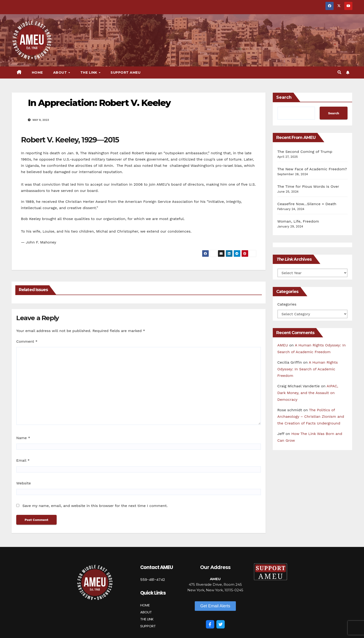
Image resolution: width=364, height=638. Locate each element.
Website (24, 483)
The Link (89, 72)
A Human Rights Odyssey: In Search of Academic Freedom (308, 369)
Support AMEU (125, 72)
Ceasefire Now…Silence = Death (307, 204)
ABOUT (146, 612)
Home (37, 72)
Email (23, 460)
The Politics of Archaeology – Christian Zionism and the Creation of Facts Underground (311, 417)
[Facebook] (210, 624)
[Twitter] (221, 624)
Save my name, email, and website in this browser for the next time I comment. (95, 506)
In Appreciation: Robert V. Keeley (99, 103)
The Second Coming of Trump (305, 152)
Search (284, 97)
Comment (27, 341)
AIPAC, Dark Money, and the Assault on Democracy (308, 393)
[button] (339, 72)
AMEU (283, 345)
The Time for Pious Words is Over (308, 186)
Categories (287, 304)
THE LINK (147, 619)
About (61, 72)
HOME (145, 605)
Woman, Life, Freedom (298, 221)
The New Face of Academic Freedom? (312, 169)
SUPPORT (148, 626)
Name (23, 438)
